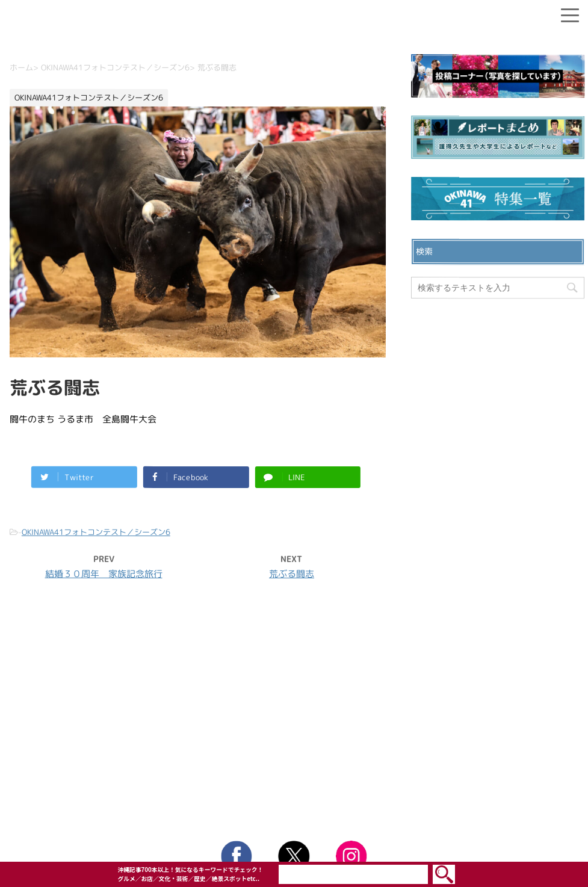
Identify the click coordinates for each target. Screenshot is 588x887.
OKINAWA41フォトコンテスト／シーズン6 (96, 532)
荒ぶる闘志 (292, 574)
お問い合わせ (294, 708)
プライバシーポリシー (294, 727)
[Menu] (570, 13)
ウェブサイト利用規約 (294, 746)
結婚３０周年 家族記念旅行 (104, 574)
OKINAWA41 (268, 818)
